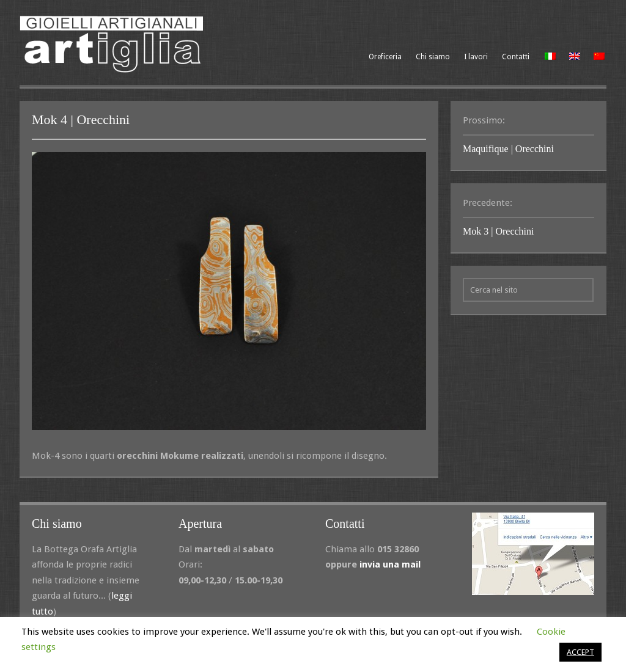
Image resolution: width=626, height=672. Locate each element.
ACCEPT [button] (580, 652)
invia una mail (390, 564)
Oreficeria (385, 57)
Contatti (516, 57)
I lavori (476, 57)
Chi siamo (433, 57)
